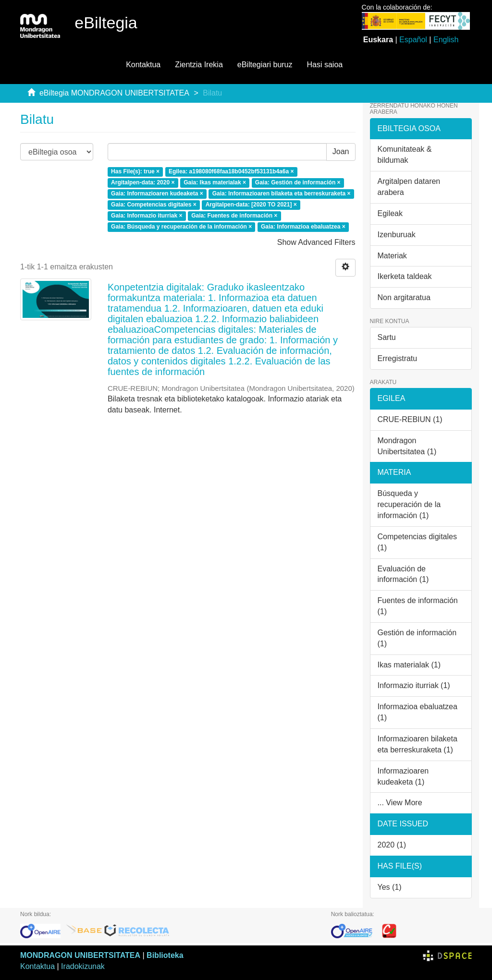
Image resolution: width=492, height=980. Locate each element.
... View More (400, 803)
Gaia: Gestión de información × (298, 183)
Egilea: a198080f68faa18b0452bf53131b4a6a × (231, 172)
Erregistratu (398, 358)
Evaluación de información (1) (403, 574)
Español (413, 40)
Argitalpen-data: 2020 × (143, 183)
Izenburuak (397, 235)
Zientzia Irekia (199, 65)
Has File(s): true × (135, 172)
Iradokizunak (83, 966)
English (446, 40)
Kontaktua (143, 65)
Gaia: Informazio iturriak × (147, 216)
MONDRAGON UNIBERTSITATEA (80, 955)
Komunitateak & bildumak (405, 155)
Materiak (392, 256)
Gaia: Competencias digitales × (154, 205)
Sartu (387, 337)
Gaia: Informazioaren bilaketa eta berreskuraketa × (282, 194)
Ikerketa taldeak (405, 276)
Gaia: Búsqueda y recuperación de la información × (181, 227)
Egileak (390, 213)
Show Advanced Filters (316, 242)
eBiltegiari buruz (265, 65)
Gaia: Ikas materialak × (215, 183)
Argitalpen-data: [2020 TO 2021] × (251, 205)
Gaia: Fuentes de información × (234, 216)
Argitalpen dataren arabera (409, 187)
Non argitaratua (404, 297)
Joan (341, 151)
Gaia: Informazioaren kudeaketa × (157, 194)
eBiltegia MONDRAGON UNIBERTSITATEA (114, 93)
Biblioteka (165, 955)
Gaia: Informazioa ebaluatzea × (303, 227)
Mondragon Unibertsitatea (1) (407, 446)
